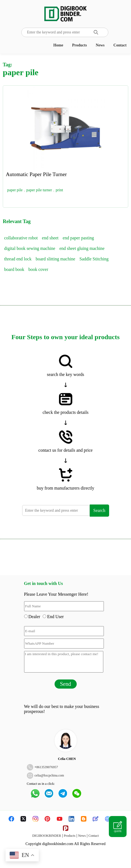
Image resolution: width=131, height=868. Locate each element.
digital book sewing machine (30, 248)
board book (14, 269)
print (59, 190)
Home (58, 45)
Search (99, 510)
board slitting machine (56, 259)
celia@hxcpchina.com (49, 775)
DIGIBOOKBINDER (47, 836)
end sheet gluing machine (82, 248)
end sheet (50, 238)
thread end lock (18, 259)
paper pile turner (39, 190)
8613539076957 (47, 767)
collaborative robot (21, 238)
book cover (38, 269)
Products (79, 45)
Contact (120, 45)
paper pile (15, 190)
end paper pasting (78, 238)
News (100, 45)
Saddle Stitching (94, 259)
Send (66, 684)
